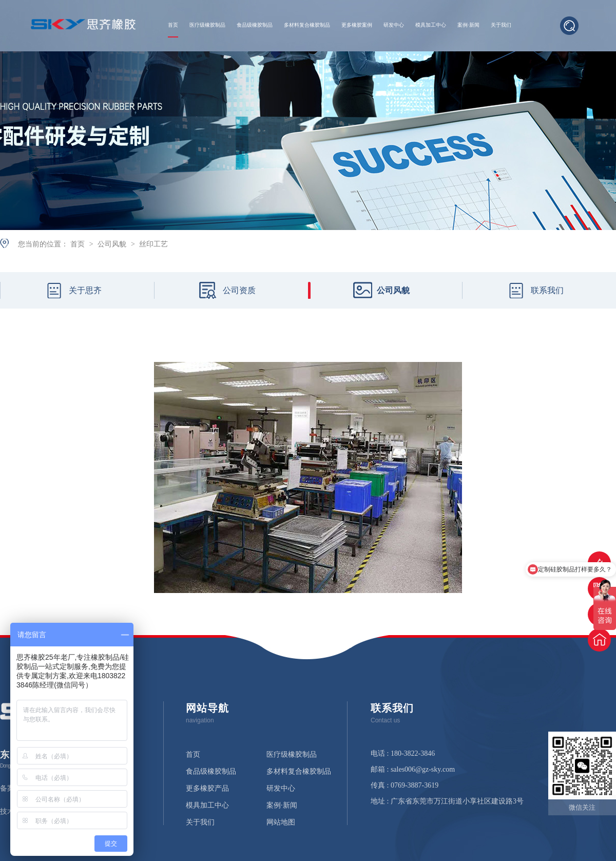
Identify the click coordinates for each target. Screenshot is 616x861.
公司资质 (239, 290)
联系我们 (547, 290)
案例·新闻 (468, 25)
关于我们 (501, 25)
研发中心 (394, 25)
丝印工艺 (153, 244)
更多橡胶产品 (207, 789)
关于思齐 (85, 290)
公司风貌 (113, 244)
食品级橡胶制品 (255, 25)
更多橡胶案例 (357, 25)
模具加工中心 (431, 25)
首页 (173, 25)
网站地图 (281, 822)
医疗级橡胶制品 (207, 25)
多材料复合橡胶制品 (307, 25)
